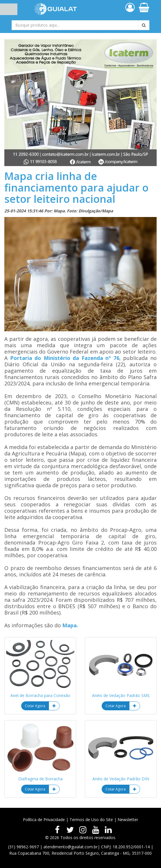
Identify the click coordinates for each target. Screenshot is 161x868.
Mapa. (70, 625)
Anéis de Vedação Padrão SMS (121, 695)
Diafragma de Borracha (40, 779)
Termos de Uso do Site (91, 820)
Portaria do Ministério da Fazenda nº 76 (65, 358)
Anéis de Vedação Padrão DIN (121, 779)
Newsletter (128, 820)
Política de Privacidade (44, 820)
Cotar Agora (35, 706)
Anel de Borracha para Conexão (40, 695)
